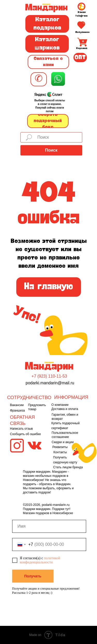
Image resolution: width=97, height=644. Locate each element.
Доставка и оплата (65, 409)
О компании (60, 405)
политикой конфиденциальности (40, 560)
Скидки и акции (63, 442)
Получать (33, 576)
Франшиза (18, 411)
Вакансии (17, 405)
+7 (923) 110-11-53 (49, 376)
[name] (49, 526)
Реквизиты (60, 447)
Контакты (60, 452)
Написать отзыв (21, 429)
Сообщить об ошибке (25, 434)
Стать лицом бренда (68, 467)
